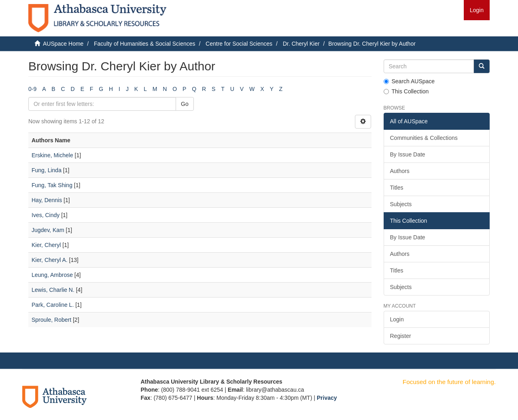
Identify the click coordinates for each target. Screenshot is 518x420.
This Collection (406, 91)
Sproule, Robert (51, 320)
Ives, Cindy (46, 215)
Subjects (401, 204)
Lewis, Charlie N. (53, 290)
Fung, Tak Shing (52, 185)
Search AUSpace (409, 81)
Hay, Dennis (47, 200)
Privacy (327, 398)
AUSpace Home (63, 44)
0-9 (32, 89)
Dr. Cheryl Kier (301, 44)
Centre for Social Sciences (239, 44)
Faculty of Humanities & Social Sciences (145, 44)
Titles (397, 188)
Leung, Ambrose (52, 275)
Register (401, 336)
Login (397, 319)
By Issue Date (408, 154)
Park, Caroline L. (53, 305)
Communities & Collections (424, 138)
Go (185, 104)
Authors (400, 171)
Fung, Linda (47, 170)
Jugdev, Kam (48, 230)
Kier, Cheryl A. (50, 260)
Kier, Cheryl (46, 245)
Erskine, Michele (52, 155)
